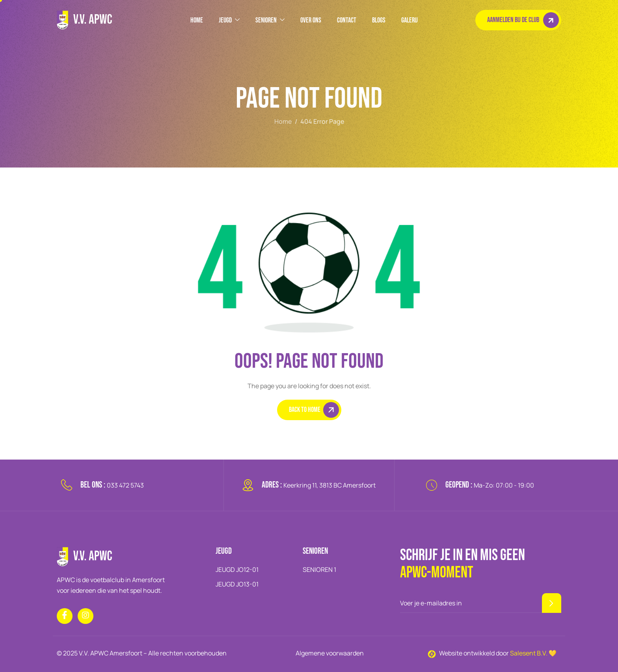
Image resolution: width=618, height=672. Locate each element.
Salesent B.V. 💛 (533, 653)
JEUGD (229, 20)
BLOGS (379, 20)
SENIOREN (270, 20)
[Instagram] (86, 616)
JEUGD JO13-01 (237, 584)
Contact (347, 20)
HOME (197, 20)
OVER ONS (311, 20)
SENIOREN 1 (319, 570)
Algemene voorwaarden (330, 653)
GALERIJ (410, 20)
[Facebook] (65, 616)
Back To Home (314, 410)
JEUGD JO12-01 (237, 570)
